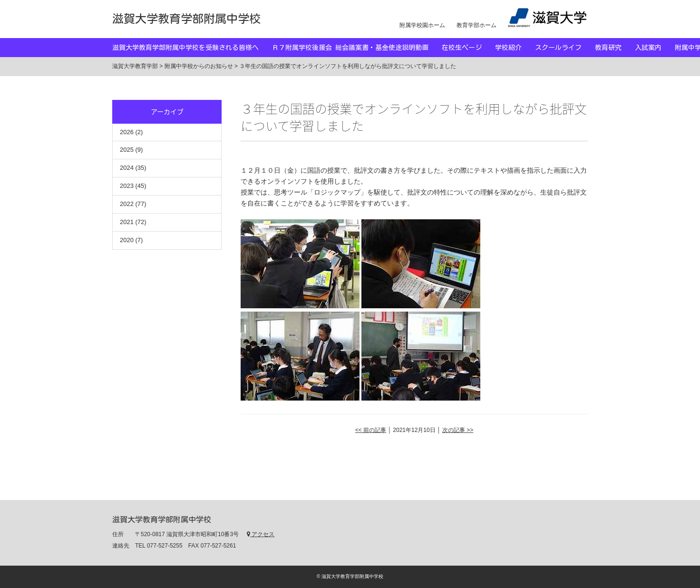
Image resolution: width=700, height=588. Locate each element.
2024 (127, 168)
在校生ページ (468, 48)
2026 (127, 132)
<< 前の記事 (371, 430)
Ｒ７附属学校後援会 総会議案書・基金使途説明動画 (357, 48)
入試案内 (655, 48)
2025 (127, 150)
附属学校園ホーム (422, 25)
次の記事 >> (458, 430)
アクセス (261, 534)
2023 (127, 186)
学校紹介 (515, 48)
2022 (127, 204)
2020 (127, 240)
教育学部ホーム (476, 25)
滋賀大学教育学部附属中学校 (186, 19)
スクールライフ (565, 48)
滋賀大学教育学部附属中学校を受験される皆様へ (192, 48)
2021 (127, 222)
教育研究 (615, 48)
